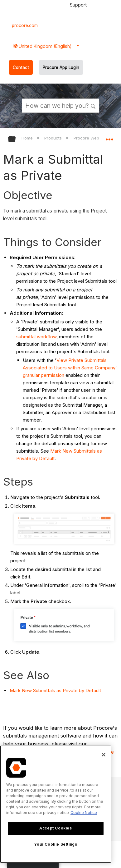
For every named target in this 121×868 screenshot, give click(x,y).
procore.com (25, 25)
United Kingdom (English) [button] (45, 46)
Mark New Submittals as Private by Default (55, 690)
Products (54, 138)
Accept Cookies (56, 828)
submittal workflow (36, 337)
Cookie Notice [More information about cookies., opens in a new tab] (84, 813)
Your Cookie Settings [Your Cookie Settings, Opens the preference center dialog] (56, 844)
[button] (93, 105)
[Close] (104, 755)
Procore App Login (61, 67)
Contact (21, 67)
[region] (56, 804)
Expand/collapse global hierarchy (16, 139)
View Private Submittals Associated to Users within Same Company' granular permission (70, 368)
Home (28, 138)
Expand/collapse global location (109, 137)
